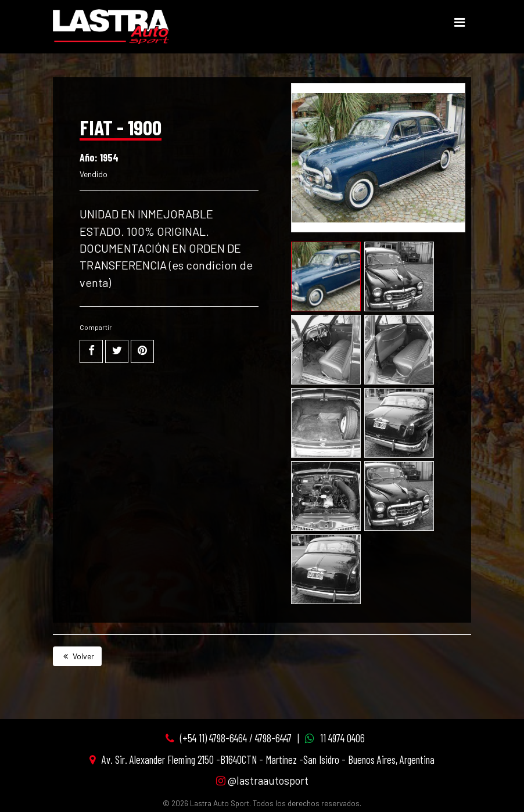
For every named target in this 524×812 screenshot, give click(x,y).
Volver (77, 656)
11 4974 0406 (342, 738)
